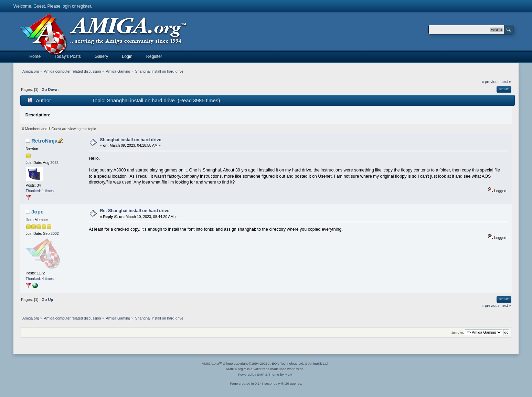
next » (506, 82)
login (66, 6)
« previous (491, 82)
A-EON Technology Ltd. (286, 363)
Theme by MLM (280, 374)
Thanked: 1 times (40, 191)
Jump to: (458, 332)
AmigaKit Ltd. (318, 363)
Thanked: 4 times (40, 279)
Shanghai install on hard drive (131, 140)
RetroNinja (44, 141)
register (84, 6)
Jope (37, 212)
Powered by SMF (251, 374)
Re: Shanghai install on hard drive (135, 211)
